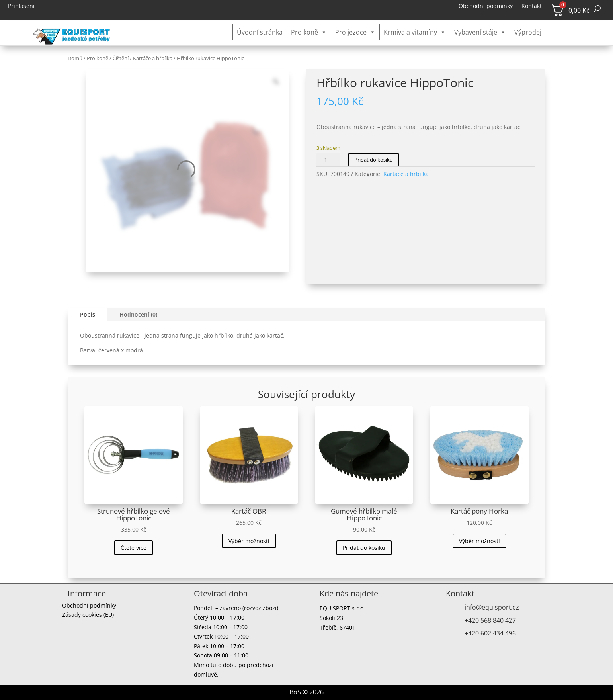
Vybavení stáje (480, 32)
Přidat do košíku (374, 160)
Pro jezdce (355, 32)
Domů (75, 58)
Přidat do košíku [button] (364, 548)
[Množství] (328, 160)
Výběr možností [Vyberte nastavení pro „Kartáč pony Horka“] (479, 541)
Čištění (121, 58)
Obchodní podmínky (486, 6)
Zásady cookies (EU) (88, 616)
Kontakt (532, 6)
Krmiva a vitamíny (415, 32)
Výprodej (528, 32)
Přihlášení (21, 6)
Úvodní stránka (260, 32)
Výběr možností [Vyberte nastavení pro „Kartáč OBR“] (249, 541)
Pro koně (309, 32)
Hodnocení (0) (138, 314)
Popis (88, 314)
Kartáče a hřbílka (153, 58)
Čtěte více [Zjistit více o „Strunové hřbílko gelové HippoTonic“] (134, 548)
